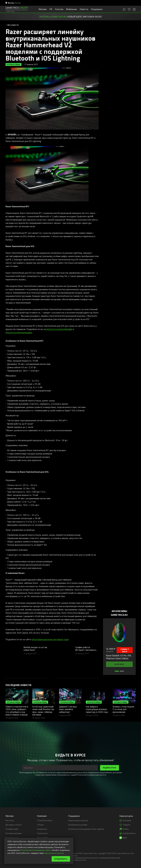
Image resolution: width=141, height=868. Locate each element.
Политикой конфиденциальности (92, 775)
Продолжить (61, 859)
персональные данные (54, 853)
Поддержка (97, 9)
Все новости (13, 25)
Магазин (43, 9)
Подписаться (110, 768)
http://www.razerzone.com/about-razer (50, 639)
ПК (51, 9)
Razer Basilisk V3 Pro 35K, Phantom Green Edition (119, 657)
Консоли (59, 9)
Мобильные (71, 9)
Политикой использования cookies (36, 850)
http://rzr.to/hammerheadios (19, 332)
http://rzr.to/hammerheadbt (59, 329)
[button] (117, 671)
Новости (84, 9)
